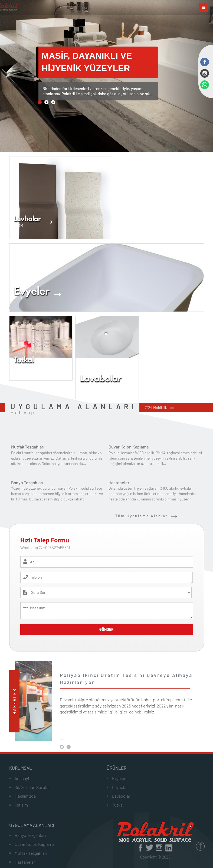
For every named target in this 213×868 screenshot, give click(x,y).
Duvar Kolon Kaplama (129, 447)
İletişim (21, 805)
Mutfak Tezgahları (28, 447)
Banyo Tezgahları (27, 482)
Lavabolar (121, 796)
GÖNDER (106, 629)
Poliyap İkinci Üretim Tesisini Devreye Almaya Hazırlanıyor (126, 679)
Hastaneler (119, 482)
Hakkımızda (25, 796)
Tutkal (118, 805)
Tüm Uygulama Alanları (146, 516)
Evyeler (119, 778)
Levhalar (120, 787)
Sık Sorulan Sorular (32, 787)
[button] (40, 102)
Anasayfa (23, 778)
